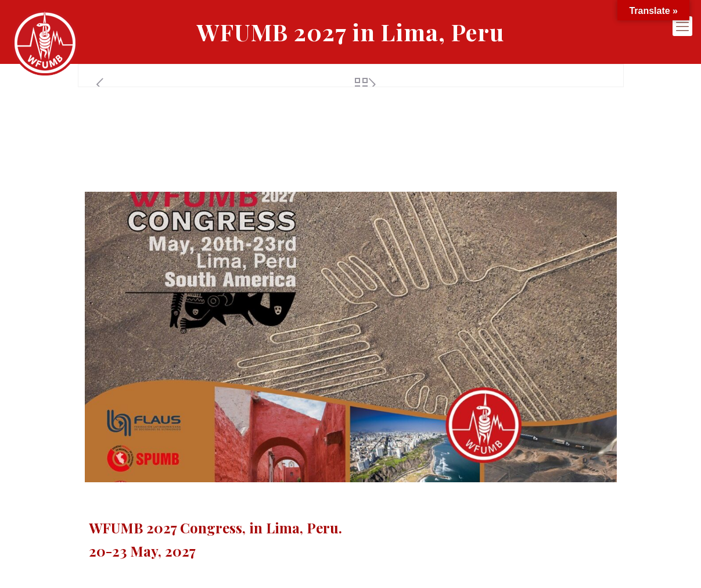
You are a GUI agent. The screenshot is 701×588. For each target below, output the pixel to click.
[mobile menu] (682, 26)
